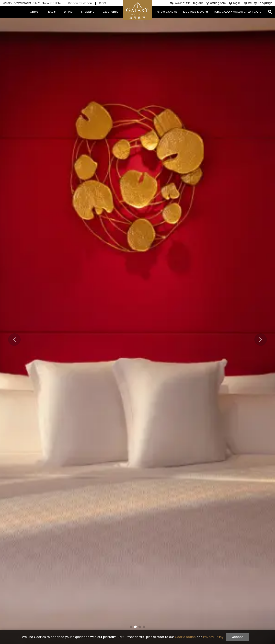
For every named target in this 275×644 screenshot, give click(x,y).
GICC (102, 3)
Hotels (51, 12)
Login (237, 3)
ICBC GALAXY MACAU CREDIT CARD (238, 12)
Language (265, 3)
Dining (68, 12)
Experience (111, 12)
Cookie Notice (185, 637)
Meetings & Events (196, 12)
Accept (238, 637)
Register (247, 3)
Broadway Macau (80, 3)
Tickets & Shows (166, 12)
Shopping (88, 12)
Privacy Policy (213, 637)
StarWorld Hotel (51, 3)
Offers (34, 12)
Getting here (218, 3)
